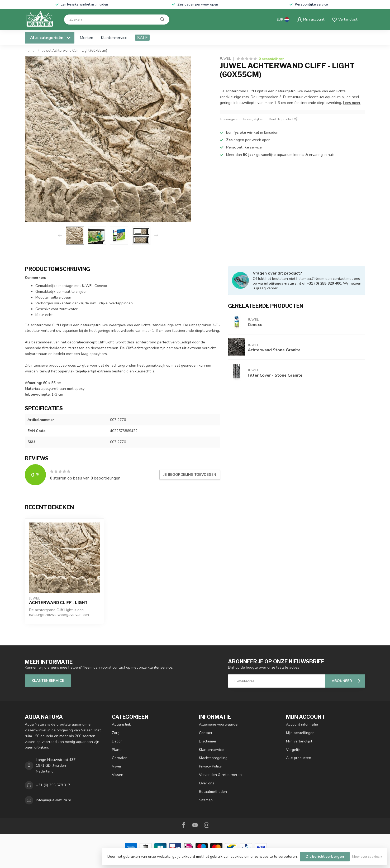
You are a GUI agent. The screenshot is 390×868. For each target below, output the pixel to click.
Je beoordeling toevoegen (190, 475)
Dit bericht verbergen (325, 857)
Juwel (225, 59)
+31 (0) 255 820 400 (324, 283)
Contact (206, 733)
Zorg (116, 733)
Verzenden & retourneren (220, 775)
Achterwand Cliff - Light (58, 603)
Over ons (207, 783)
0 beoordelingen (272, 59)
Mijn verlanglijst (299, 741)
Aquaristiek (121, 724)
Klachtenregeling (213, 758)
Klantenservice (114, 38)
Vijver (117, 766)
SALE (142, 38)
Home (30, 51)
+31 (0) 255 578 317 (53, 785)
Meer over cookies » (367, 857)
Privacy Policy (210, 766)
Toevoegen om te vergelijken (242, 119)
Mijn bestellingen (300, 733)
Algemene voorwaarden (219, 724)
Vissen (118, 775)
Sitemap (206, 800)
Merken (86, 38)
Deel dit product (283, 119)
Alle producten (299, 758)
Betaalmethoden (213, 792)
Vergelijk (293, 750)
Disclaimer (208, 741)
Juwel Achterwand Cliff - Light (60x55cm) (75, 51)
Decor (117, 741)
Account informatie (302, 724)
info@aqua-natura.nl (282, 283)
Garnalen (120, 758)
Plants (117, 750)
